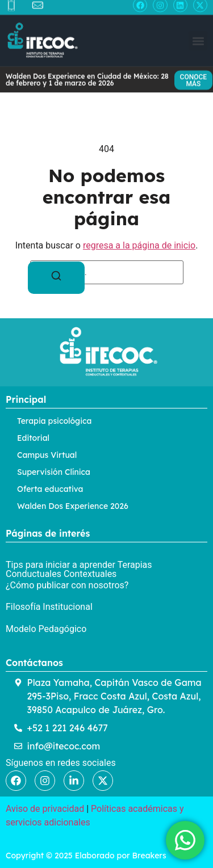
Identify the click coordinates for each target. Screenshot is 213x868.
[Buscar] (56, 278)
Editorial (33, 438)
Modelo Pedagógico (46, 629)
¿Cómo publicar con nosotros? (67, 585)
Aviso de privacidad (45, 809)
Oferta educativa (50, 489)
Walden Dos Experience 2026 (73, 506)
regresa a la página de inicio (139, 245)
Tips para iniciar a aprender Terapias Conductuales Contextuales (79, 569)
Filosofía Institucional (49, 607)
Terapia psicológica (54, 421)
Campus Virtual (47, 455)
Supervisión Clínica (54, 472)
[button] (198, 37)
